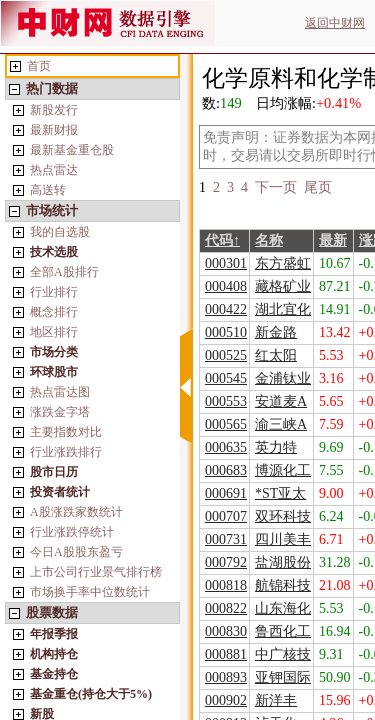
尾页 (318, 187)
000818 (226, 585)
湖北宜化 (283, 309)
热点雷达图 (60, 392)
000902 (226, 700)
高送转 (48, 190)
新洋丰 (276, 700)
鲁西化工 (283, 631)
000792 (226, 562)
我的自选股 (60, 232)
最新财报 (54, 130)
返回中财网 (335, 23)
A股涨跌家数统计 (76, 512)
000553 (226, 401)
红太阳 (276, 355)
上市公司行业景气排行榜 (96, 572)
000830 (226, 631)
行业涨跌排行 (66, 452)
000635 (226, 447)
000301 (226, 263)
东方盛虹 (283, 263)
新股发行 (54, 110)
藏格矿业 (283, 286)
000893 (226, 677)
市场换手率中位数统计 (90, 592)
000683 (226, 470)
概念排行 (54, 312)
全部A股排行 (64, 272)
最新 (333, 240)
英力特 (276, 447)
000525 (226, 355)
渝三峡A (281, 424)
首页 (39, 66)
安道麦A (281, 401)
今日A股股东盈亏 (76, 552)
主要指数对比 (66, 432)
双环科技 (283, 516)
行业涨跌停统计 (72, 532)
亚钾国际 (283, 677)
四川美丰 (283, 539)
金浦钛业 (283, 378)
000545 (226, 378)
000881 (226, 654)
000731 (226, 539)
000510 (226, 332)
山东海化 (283, 608)
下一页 (276, 187)
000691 (226, 493)
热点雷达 (54, 170)
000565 (226, 424)
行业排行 (54, 292)
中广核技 (283, 654)
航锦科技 (283, 585)
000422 (226, 309)
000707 (226, 516)
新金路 (276, 332)
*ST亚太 (280, 493)
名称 (269, 240)
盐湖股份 (283, 562)
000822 (226, 608)
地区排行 (54, 332)
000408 (226, 286)
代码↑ (222, 240)
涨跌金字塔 (60, 412)
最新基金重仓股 (72, 150)
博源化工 (283, 470)
